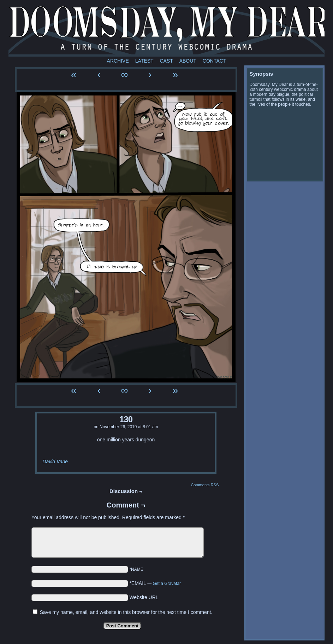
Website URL (144, 597)
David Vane (55, 462)
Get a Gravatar (167, 584)
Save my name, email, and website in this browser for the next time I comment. (126, 612)
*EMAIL (155, 583)
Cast (166, 61)
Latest (144, 61)
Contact (215, 61)
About (188, 61)
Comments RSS (205, 485)
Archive (118, 61)
